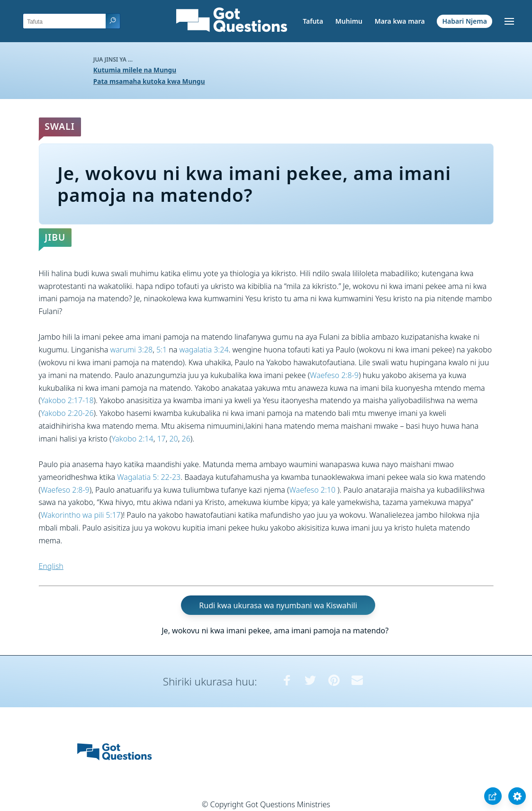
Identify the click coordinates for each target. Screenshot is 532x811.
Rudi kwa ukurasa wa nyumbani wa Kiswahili (278, 605)
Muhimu (349, 21)
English (51, 566)
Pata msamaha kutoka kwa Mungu (149, 81)
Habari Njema (465, 21)
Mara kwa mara (400, 21)
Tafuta (313, 21)
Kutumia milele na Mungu (135, 70)
